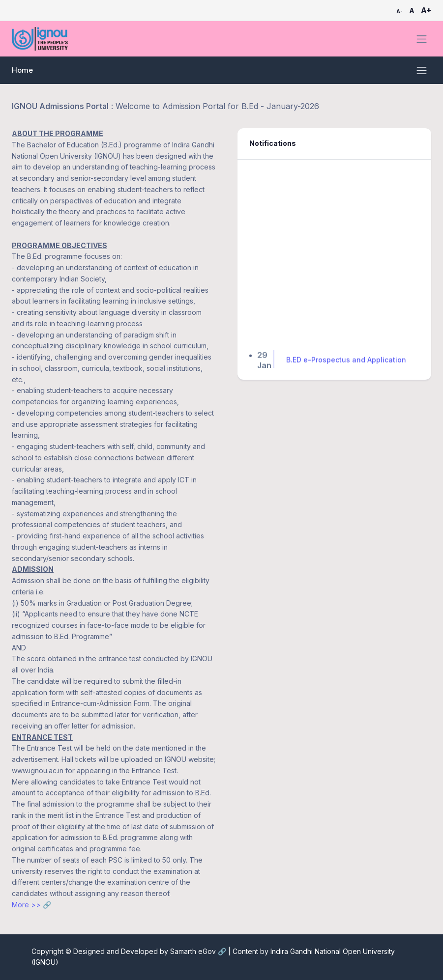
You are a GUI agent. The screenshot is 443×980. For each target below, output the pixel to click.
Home (22, 70)
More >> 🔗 (31, 905)
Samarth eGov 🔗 (199, 951)
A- (399, 11)
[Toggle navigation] (422, 39)
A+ (426, 10)
